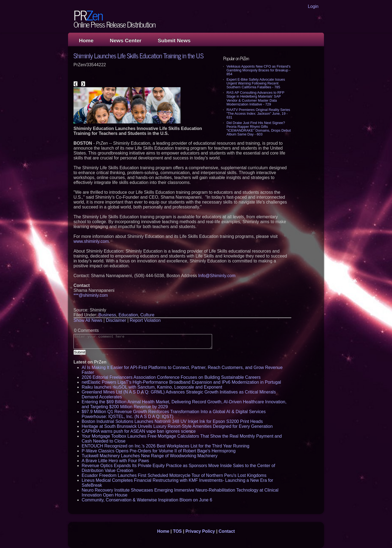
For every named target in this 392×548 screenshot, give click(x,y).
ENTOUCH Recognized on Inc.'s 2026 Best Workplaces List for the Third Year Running (166, 446)
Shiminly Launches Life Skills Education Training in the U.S (138, 55)
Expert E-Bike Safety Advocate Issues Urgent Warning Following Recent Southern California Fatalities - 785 (256, 83)
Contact (227, 531)
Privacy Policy (200, 531)
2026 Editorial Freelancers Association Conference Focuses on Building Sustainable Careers (171, 377)
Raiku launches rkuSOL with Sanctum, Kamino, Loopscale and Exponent (152, 387)
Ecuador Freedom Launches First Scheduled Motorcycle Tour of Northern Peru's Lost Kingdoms (174, 475)
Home (86, 40)
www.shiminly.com (91, 241)
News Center (125, 40)
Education (128, 315)
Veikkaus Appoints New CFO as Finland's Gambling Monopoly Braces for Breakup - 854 (258, 70)
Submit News (174, 40)
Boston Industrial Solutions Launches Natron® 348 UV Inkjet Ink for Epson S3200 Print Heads (172, 421)
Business (107, 315)
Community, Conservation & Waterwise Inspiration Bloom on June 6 (147, 500)
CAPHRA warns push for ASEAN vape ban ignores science (139, 431)
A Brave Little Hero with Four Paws (115, 461)
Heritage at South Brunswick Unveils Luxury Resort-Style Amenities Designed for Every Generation (177, 426)
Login (313, 6)
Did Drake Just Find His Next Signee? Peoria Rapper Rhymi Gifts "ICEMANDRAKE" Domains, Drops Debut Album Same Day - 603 (259, 128)
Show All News (88, 320)
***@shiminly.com (91, 295)
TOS (177, 531)
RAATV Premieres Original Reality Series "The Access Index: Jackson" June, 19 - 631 (258, 113)
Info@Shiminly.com (217, 276)
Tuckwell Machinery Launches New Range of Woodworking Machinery (150, 456)
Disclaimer (116, 320)
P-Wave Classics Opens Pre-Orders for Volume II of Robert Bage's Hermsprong (159, 451)
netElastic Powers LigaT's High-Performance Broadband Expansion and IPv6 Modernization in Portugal (181, 382)
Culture (147, 315)
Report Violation (145, 320)
